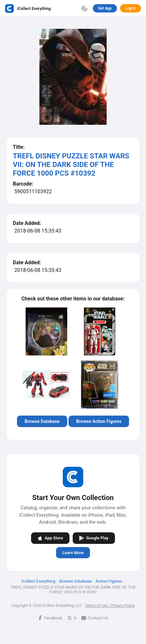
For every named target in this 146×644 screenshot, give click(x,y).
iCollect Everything (39, 581)
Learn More (73, 552)
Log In (130, 8)
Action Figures (109, 581)
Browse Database (42, 421)
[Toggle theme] (85, 8)
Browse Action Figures (99, 421)
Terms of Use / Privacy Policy (110, 605)
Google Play (94, 538)
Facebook (50, 618)
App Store (50, 538)
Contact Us (95, 618)
